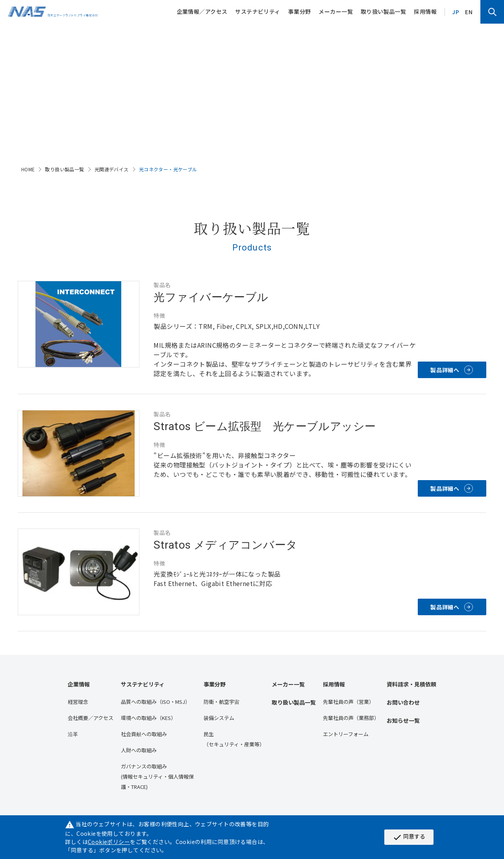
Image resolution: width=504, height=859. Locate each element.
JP (456, 12)
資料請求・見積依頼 (411, 684)
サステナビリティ (258, 11)
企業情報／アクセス (202, 11)
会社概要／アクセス (91, 718)
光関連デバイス (112, 169)
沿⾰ (73, 734)
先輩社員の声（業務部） (351, 718)
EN (469, 12)
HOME (28, 169)
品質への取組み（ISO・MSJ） (156, 702)
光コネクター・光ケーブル (168, 169)
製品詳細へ (445, 370)
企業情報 (79, 684)
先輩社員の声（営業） (348, 702)
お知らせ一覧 (403, 720)
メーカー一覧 (336, 11)
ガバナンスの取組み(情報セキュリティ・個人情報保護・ (157, 776)
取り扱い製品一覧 (383, 11)
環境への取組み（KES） (148, 718)
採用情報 (425, 11)
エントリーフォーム (346, 734)
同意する (409, 837)
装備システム (219, 718)
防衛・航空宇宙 (221, 702)
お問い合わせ (403, 702)
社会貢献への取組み (144, 734)
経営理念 (78, 702)
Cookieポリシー (109, 842)
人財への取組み (139, 750)
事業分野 (300, 11)
